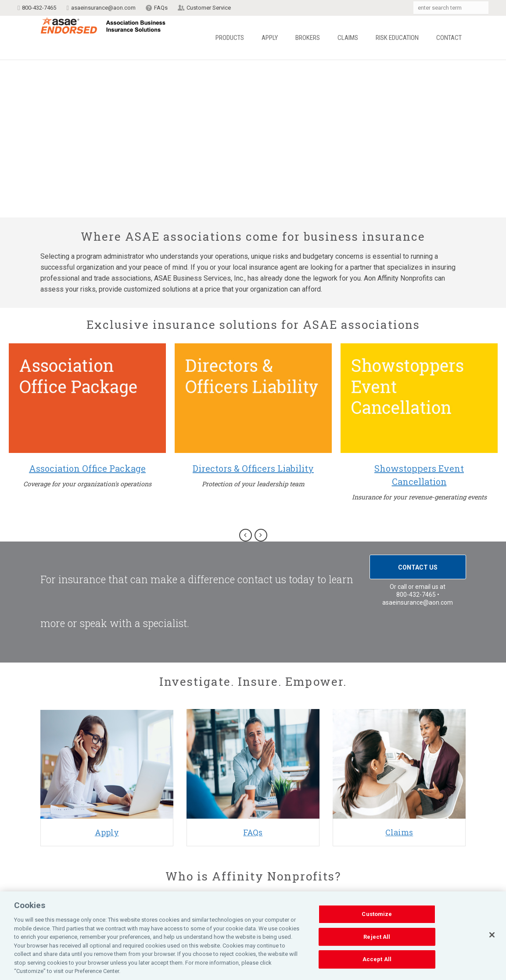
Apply (270, 38)
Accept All (377, 960)
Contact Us (418, 567)
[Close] (492, 935)
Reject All (377, 937)
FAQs (161, 8)
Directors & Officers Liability (253, 468)
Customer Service (209, 8)
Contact (449, 38)
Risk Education (397, 38)
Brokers (308, 38)
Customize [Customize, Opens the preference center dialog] (377, 914)
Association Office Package (87, 468)
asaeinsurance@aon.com (103, 8)
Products (230, 38)
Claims (348, 38)
